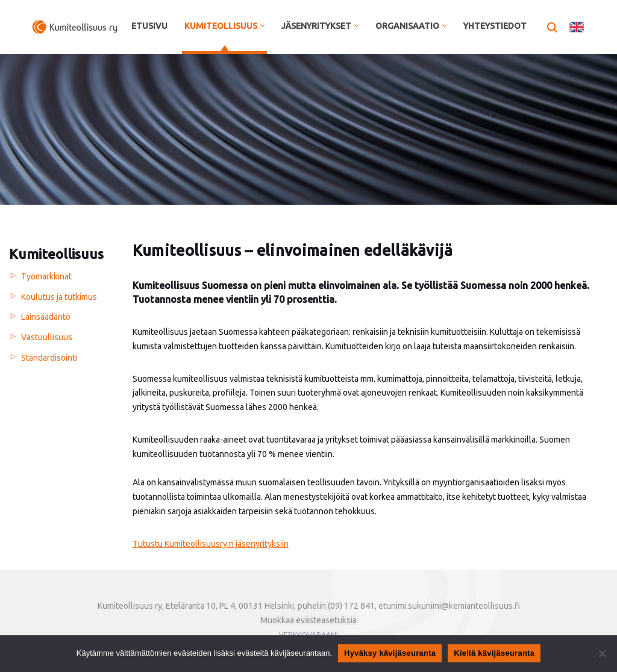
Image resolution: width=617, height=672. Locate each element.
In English (577, 27)
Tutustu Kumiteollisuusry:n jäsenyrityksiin (211, 544)
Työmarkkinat (46, 276)
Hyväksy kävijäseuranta (390, 653)
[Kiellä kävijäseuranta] (602, 653)
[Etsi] (552, 27)
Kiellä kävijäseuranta (494, 653)
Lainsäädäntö (46, 317)
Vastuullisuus (47, 337)
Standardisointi (49, 358)
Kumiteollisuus (56, 254)
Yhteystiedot (495, 26)
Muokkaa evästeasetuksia (308, 620)
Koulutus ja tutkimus (59, 297)
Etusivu (149, 26)
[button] (262, 26)
